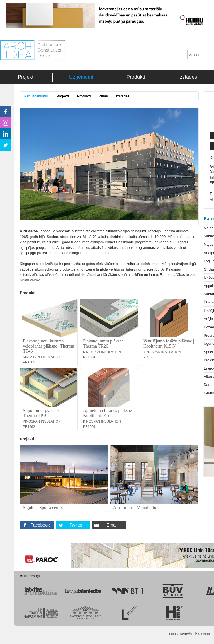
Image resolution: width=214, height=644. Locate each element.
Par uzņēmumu (36, 96)
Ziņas (104, 96)
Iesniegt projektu (180, 633)
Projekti (26, 77)
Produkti (136, 77)
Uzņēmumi (81, 77)
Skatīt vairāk (30, 280)
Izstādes (188, 77)
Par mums (203, 633)
